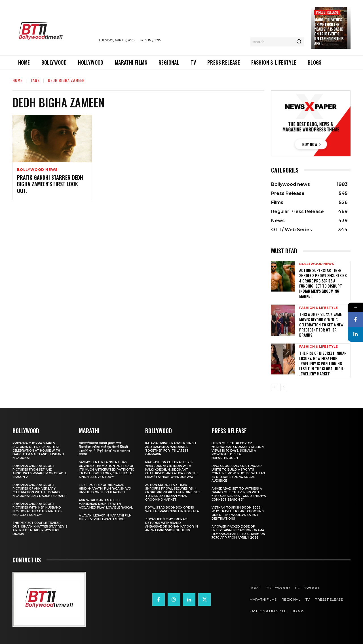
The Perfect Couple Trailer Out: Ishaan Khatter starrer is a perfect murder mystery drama (40, 528)
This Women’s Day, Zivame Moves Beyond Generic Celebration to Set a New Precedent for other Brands (321, 324)
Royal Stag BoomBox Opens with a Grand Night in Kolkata (172, 509)
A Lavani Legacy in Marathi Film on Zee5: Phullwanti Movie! (105, 517)
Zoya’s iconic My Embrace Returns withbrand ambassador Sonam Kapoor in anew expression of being (172, 525)
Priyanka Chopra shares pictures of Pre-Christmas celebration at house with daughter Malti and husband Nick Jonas (38, 451)
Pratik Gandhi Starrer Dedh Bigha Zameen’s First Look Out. (50, 184)
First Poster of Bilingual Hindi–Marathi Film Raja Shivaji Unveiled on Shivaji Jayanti (105, 489)
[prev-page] (275, 387)
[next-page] (284, 387)
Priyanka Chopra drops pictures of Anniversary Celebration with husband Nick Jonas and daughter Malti (40, 490)
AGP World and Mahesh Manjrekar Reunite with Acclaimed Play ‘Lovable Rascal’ (106, 504)
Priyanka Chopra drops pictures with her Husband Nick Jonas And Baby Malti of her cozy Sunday (37, 509)
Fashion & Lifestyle (318, 308)
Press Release (327, 12)
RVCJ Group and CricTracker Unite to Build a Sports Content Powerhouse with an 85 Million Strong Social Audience (238, 473)
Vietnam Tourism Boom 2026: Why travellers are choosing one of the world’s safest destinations (238, 513)
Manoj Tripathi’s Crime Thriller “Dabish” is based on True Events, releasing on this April (329, 31)
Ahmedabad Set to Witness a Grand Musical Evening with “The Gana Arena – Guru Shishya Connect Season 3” (239, 494)
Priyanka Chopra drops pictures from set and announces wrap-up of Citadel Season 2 (40, 471)
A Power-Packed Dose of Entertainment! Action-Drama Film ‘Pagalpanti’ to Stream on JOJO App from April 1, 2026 (238, 532)
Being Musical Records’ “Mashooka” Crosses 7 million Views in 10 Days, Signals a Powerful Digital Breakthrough (238, 451)
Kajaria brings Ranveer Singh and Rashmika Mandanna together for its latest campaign (171, 449)
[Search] (299, 42)
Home (17, 80)
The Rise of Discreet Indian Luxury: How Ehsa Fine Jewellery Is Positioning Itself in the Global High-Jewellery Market (323, 363)
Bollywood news (37, 170)
